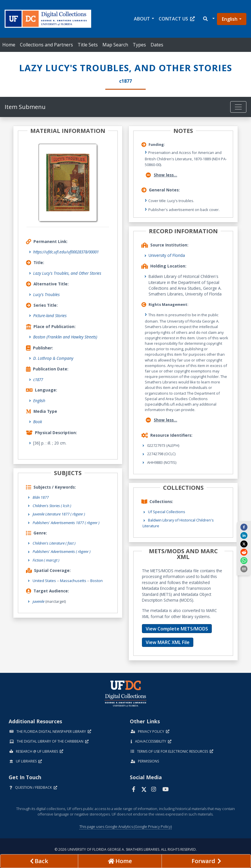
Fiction (46, 560)
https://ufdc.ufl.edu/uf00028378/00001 (66, 252)
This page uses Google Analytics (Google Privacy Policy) (125, 826)
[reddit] (244, 552)
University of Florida (167, 255)
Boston (97, 581)
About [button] (142, 19)
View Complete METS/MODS (177, 629)
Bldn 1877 (41, 497)
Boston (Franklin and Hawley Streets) (65, 337)
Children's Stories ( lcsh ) (52, 506)
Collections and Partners (46, 45)
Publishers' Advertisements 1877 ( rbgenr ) (66, 523)
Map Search (115, 45)
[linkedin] (244, 535)
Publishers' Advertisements (62, 551)
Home (9, 45)
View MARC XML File (168, 642)
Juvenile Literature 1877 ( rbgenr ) (59, 514)
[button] (208, 19)
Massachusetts (73, 581)
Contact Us (177, 19)
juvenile (39, 601)
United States (44, 581)
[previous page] (39, 861)
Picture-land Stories (50, 316)
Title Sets (88, 45)
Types (139, 45)
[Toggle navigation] (238, 107)
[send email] (244, 569)
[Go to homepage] (120, 861)
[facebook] (244, 527)
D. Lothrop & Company (53, 358)
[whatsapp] (244, 560)
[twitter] (244, 544)
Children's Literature (54, 543)
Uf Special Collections (167, 512)
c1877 (38, 380)
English (230, 19)
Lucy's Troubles (46, 294)
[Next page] (206, 861)
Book (38, 422)
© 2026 (126, 849)
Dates (157, 45)
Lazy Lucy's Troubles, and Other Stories (67, 273)
